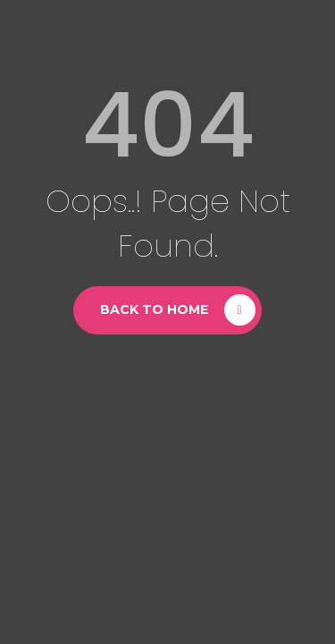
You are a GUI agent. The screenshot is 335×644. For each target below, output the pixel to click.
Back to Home (154, 309)
